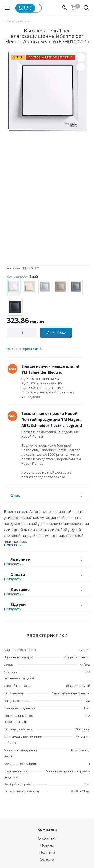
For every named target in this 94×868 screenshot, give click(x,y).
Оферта (47, 859)
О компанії (47, 838)
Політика (47, 852)
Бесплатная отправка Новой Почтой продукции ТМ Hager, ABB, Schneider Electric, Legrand (52, 419)
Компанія (47, 829)
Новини (47, 845)
